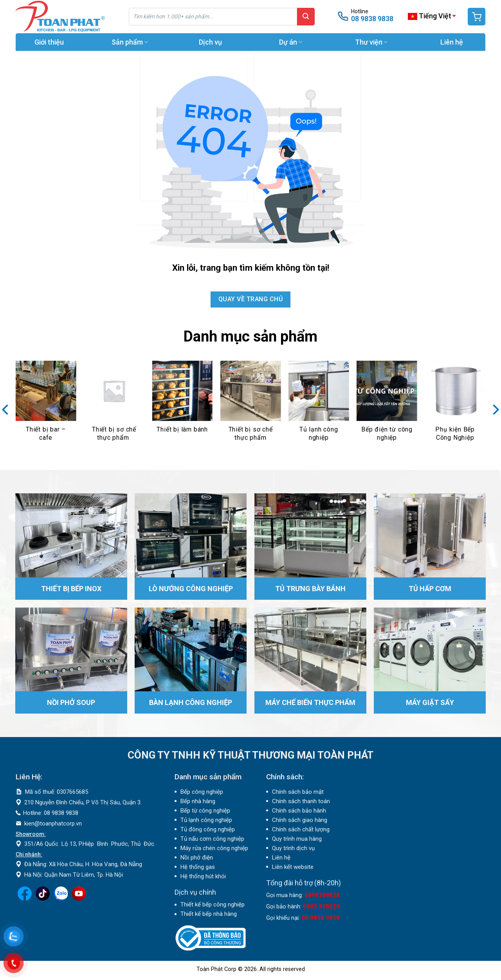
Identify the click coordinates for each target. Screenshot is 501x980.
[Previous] (7, 410)
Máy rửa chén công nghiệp (214, 848)
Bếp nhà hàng (198, 801)
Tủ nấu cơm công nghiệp (212, 839)
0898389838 (322, 895)
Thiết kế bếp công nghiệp (213, 904)
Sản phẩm (130, 42)
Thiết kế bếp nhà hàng (209, 914)
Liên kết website (293, 867)
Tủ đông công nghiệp (208, 829)
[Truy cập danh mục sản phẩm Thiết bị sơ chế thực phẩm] (114, 406)
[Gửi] (306, 17)
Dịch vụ (210, 42)
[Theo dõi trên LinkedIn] (61, 899)
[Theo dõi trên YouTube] (79, 899)
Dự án (291, 42)
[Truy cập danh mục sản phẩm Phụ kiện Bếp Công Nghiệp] (455, 406)
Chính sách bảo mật (298, 792)
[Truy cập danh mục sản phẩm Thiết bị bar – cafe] (46, 406)
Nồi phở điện (197, 858)
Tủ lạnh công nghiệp (206, 820)
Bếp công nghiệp (202, 792)
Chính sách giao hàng (300, 820)
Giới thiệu (49, 42)
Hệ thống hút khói (203, 876)
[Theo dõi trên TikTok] (43, 899)
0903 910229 (321, 906)
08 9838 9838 (372, 19)
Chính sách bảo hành (299, 811)
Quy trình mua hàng (297, 839)
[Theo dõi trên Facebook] (25, 899)
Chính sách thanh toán (301, 801)
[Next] (494, 410)
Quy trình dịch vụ (293, 848)
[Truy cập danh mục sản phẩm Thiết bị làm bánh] (182, 406)
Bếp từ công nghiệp (205, 811)
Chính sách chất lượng (301, 829)
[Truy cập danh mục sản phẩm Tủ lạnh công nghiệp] (319, 406)
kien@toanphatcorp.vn (53, 824)
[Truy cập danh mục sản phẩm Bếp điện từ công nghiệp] (387, 406)
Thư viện (371, 42)
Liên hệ (452, 42)
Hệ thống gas (198, 867)
